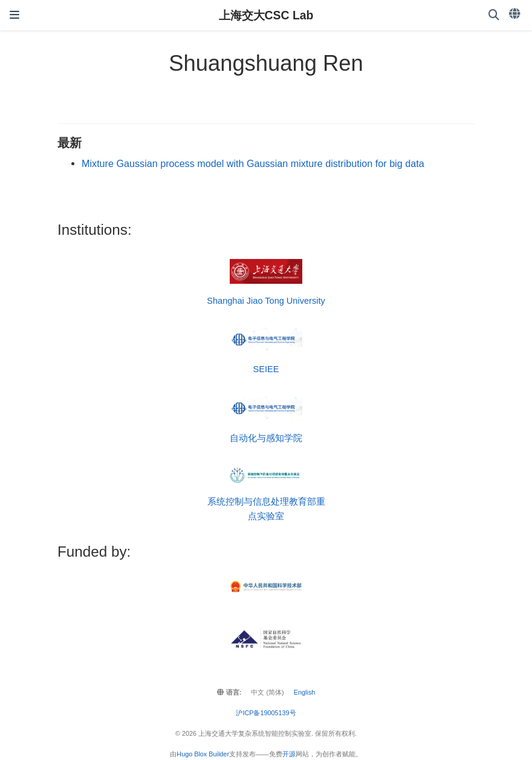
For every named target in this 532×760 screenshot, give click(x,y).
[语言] (516, 14)
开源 (289, 754)
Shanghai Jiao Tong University (266, 301)
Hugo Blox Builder (203, 754)
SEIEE (266, 369)
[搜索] (494, 15)
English (305, 692)
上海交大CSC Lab (266, 15)
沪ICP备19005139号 (266, 713)
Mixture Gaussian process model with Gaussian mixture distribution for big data (253, 163)
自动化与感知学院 (266, 438)
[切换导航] (15, 15)
